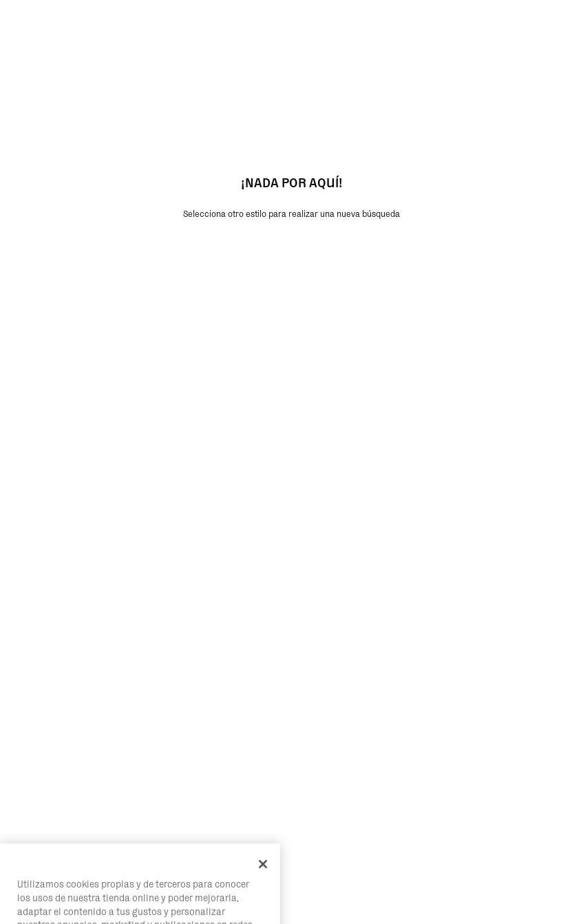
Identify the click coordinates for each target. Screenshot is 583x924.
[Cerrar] (263, 878)
